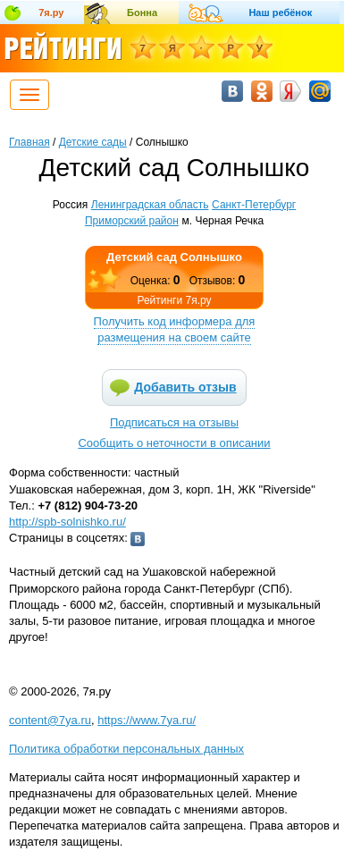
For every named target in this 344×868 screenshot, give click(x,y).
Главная (29, 142)
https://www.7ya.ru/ (147, 720)
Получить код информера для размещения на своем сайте (175, 329)
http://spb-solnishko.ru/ (67, 522)
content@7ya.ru (50, 720)
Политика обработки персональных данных (126, 749)
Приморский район (132, 221)
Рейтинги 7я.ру (174, 300)
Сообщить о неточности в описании (174, 443)
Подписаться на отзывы (174, 422)
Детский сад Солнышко (174, 257)
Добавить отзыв (185, 387)
